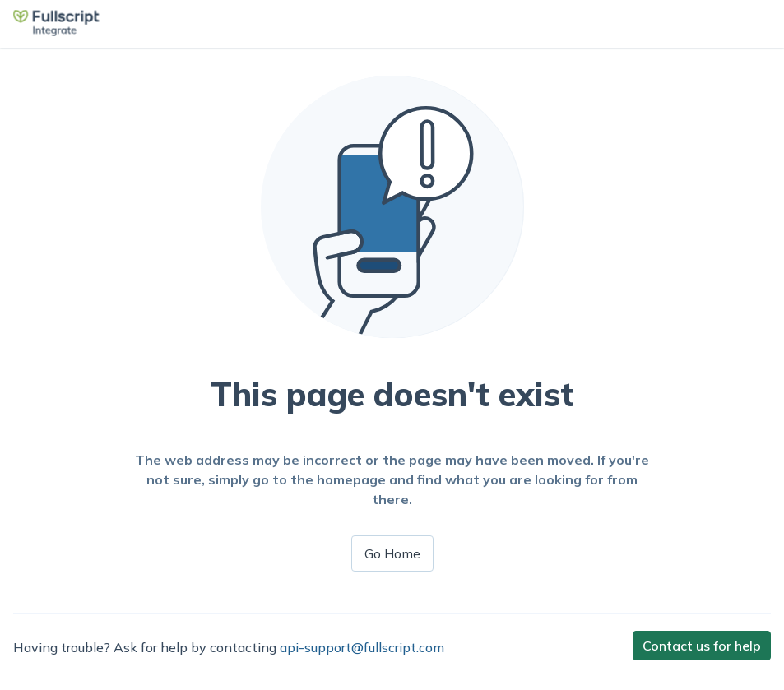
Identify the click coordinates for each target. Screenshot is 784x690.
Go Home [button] (392, 553)
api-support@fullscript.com (362, 647)
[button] (56, 31)
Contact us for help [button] (702, 646)
